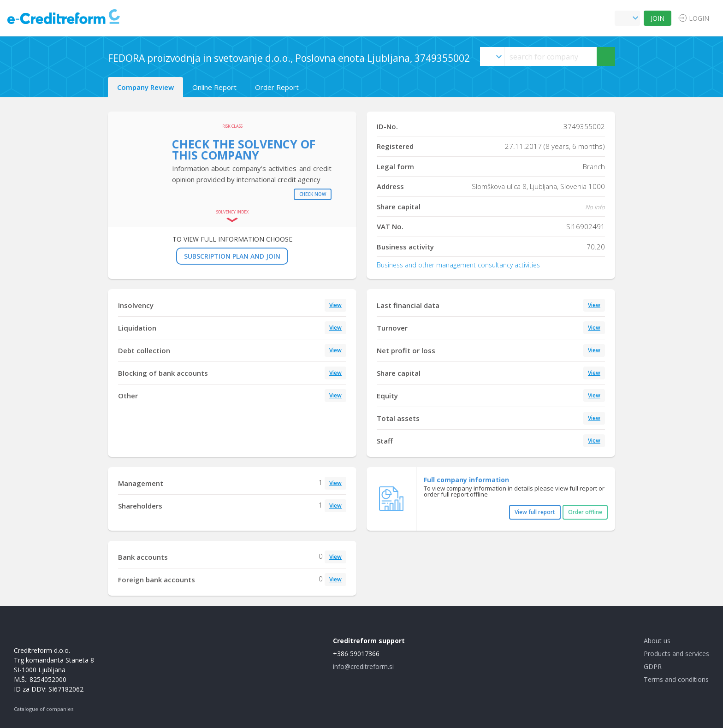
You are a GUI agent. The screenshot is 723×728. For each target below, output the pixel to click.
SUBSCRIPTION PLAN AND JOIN (232, 256)
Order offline (585, 512)
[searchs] (551, 56)
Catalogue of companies (44, 709)
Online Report (214, 87)
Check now (313, 194)
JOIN (658, 18)
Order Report (277, 87)
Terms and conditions (676, 679)
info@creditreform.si (363, 666)
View (335, 305)
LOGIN (699, 18)
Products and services (676, 654)
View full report (535, 512)
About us (657, 641)
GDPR (653, 666)
